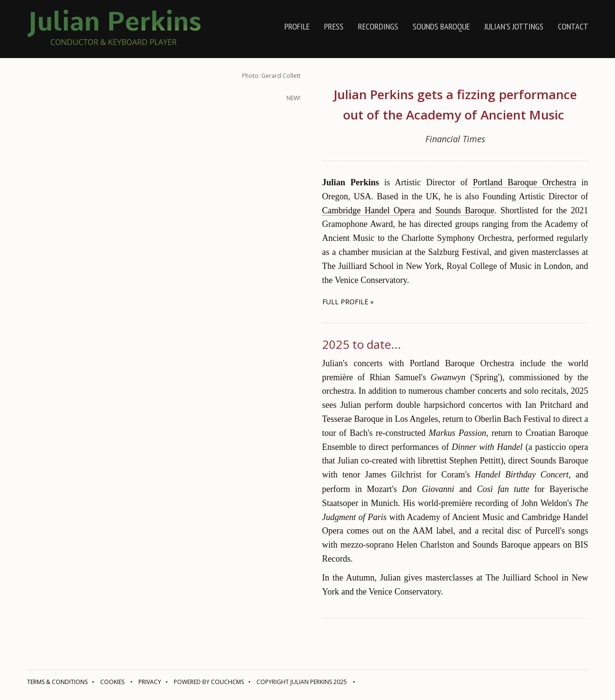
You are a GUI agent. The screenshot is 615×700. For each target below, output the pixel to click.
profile (297, 26)
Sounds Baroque (441, 26)
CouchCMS (227, 682)
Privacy (150, 682)
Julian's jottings (514, 26)
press (334, 26)
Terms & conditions (57, 682)
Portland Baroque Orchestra (525, 182)
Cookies (112, 682)
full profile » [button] (348, 302)
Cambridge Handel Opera (369, 210)
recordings (378, 26)
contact (573, 26)
